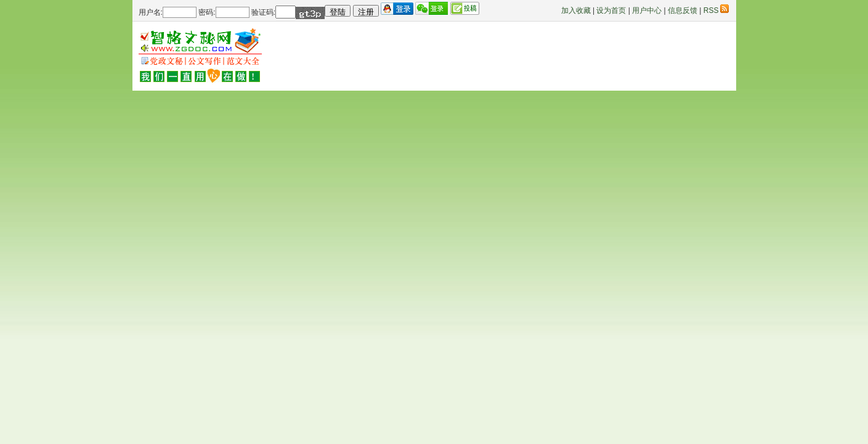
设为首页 (611, 10)
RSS (716, 10)
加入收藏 (576, 10)
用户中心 (647, 10)
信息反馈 (683, 10)
